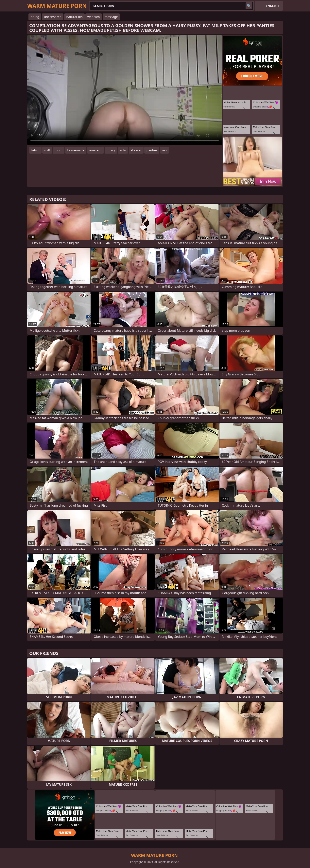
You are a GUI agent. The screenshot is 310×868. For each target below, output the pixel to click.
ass (164, 150)
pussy (111, 150)
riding (35, 17)
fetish (35, 150)
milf (47, 150)
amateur (95, 150)
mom (59, 150)
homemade (76, 150)
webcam (94, 17)
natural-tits (74, 17)
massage (111, 17)
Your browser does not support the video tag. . (125, 90)
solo (123, 150)
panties (152, 150)
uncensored (53, 17)
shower (136, 150)
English (272, 6)
